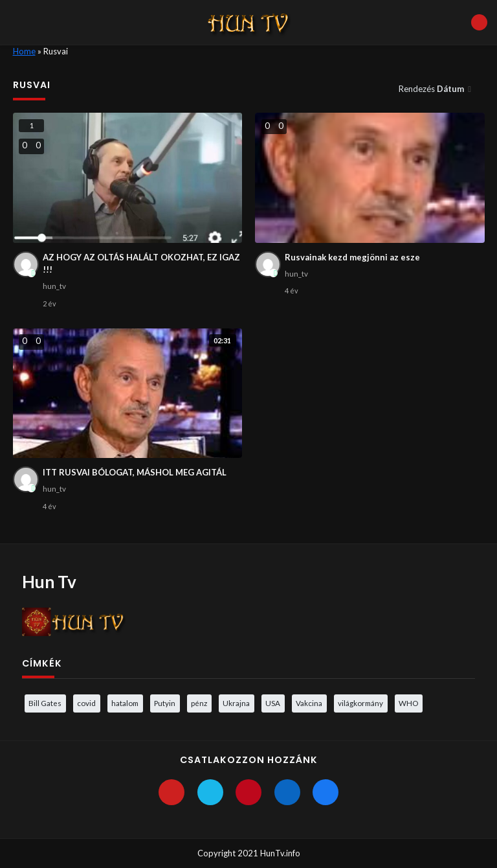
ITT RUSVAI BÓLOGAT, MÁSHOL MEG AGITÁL (135, 472)
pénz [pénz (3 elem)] (199, 703)
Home (24, 51)
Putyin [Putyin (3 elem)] (165, 703)
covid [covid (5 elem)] (86, 703)
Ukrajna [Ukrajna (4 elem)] (236, 703)
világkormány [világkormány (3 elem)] (360, 703)
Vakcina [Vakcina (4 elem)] (309, 703)
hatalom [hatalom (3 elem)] (125, 703)
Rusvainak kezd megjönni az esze (352, 257)
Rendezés (432, 89)
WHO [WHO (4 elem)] (408, 703)
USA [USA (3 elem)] (273, 703)
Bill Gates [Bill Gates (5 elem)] (45, 703)
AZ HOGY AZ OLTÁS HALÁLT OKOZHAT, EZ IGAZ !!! (141, 264)
